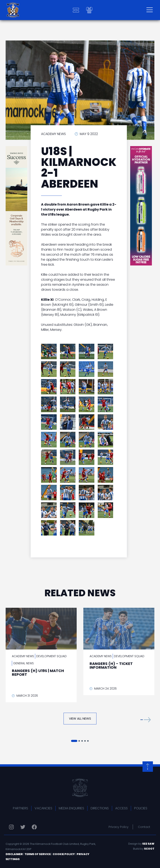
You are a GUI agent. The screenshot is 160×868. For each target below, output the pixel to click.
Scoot (149, 849)
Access (121, 808)
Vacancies (43, 808)
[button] (146, 720)
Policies (141, 808)
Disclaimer (14, 854)
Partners (21, 808)
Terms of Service (38, 854)
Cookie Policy (64, 854)
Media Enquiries (71, 808)
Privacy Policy (119, 827)
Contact (144, 827)
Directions (100, 808)
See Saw (148, 844)
